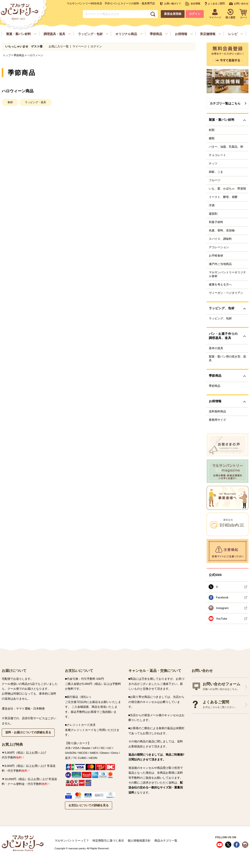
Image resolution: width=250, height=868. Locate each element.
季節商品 (19, 55)
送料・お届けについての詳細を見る (28, 732)
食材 (10, 102)
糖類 (212, 138)
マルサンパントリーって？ (72, 841)
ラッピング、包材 (220, 319)
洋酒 (212, 205)
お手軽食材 (216, 256)
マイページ (80, 47)
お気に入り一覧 (59, 47)
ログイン (195, 14)
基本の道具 (216, 348)
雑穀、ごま (216, 172)
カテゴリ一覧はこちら (225, 103)
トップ (7, 55)
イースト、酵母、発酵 (223, 197)
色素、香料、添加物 (222, 231)
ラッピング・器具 (35, 102)
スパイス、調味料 (220, 239)
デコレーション (219, 247)
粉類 (212, 130)
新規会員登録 (173, 14)
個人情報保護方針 (139, 841)
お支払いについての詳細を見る (89, 805)
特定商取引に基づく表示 (108, 841)
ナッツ (213, 164)
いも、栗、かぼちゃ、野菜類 (227, 189)
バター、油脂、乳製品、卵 (226, 147)
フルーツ (215, 180)
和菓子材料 (216, 222)
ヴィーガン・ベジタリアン (226, 293)
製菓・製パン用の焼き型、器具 (227, 359)
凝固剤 (213, 214)
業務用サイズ (217, 420)
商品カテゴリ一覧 (166, 841)
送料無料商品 (217, 412)
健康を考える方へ (220, 285)
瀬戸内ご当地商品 (220, 264)
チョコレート (217, 155)
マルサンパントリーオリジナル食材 (227, 274)
